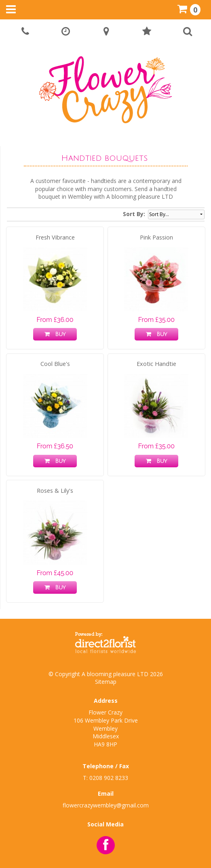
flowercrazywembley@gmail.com (106, 805)
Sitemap (106, 682)
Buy (55, 334)
